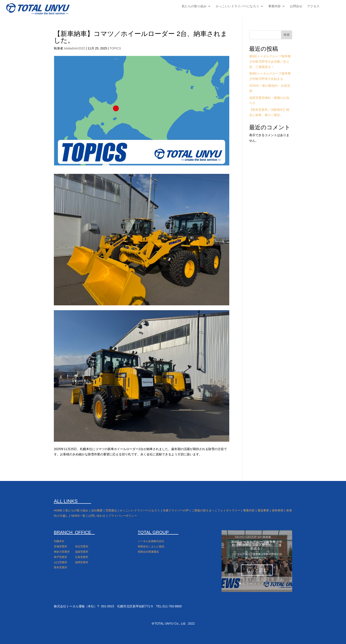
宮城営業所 (60, 546)
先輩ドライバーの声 (176, 510)
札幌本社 (59, 541)
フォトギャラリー (229, 510)
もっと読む (257, 570)
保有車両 (278, 510)
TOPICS (115, 48)
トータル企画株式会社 (151, 541)
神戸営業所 (60, 557)
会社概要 (97, 510)
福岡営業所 (82, 562)
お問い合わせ (97, 516)
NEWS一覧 (78, 516)
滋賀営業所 (82, 552)
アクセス (313, 6)
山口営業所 (60, 562)
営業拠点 (111, 510)
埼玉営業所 (82, 546)
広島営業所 (82, 557)
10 (274, 584)
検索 (287, 35)
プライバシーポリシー (123, 516)
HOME (58, 510)
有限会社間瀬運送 (148, 552)
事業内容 (275, 6)
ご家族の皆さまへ (203, 510)
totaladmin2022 (75, 48)
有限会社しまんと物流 (151, 546)
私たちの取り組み (194, 6)
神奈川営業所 (62, 552)
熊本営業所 (60, 567)
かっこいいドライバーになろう (237, 6)
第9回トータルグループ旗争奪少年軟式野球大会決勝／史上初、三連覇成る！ (270, 62)
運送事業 (263, 510)
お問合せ (296, 6)
